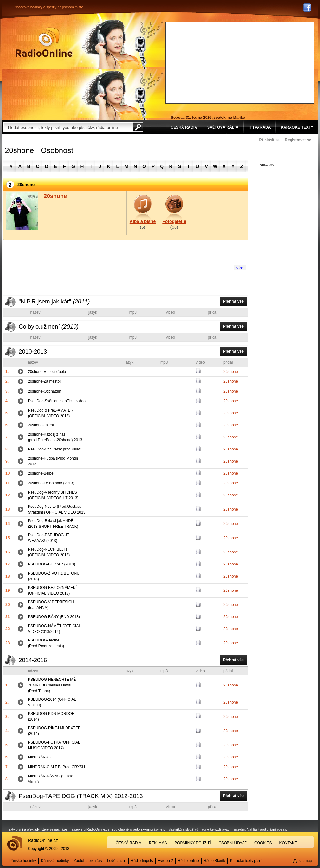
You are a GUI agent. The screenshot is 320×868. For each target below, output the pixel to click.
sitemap (305, 861)
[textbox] (68, 127)
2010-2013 (33, 351)
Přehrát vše (233, 301)
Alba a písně (143, 221)
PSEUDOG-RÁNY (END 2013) (54, 617)
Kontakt (288, 843)
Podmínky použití (193, 843)
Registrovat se (298, 140)
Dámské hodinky (55, 861)
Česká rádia (128, 843)
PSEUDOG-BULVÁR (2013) (51, 564)
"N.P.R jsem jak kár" (54, 301)
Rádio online (188, 861)
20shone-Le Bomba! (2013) (51, 483)
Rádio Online (44, 42)
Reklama (158, 843)
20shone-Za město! (44, 381)
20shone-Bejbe (41, 473)
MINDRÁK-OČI (41, 757)
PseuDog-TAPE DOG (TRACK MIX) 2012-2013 (81, 796)
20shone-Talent (41, 425)
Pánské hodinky (23, 861)
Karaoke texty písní (246, 861)
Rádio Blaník (214, 861)
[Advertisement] (205, 62)
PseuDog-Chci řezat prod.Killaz (54, 449)
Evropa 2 (165, 861)
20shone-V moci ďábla (47, 372)
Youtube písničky (88, 861)
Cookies (263, 843)
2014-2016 (33, 660)
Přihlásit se (270, 140)
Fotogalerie (174, 221)
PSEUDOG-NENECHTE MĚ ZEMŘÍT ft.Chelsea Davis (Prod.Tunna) (52, 685)
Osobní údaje (233, 843)
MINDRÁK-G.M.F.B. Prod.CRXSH (56, 767)
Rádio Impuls (142, 861)
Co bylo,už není (49, 326)
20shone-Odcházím (45, 391)
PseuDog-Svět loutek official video (57, 401)
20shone (231, 372)
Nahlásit (253, 829)
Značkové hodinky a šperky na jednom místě (49, 7)
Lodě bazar (117, 861)
